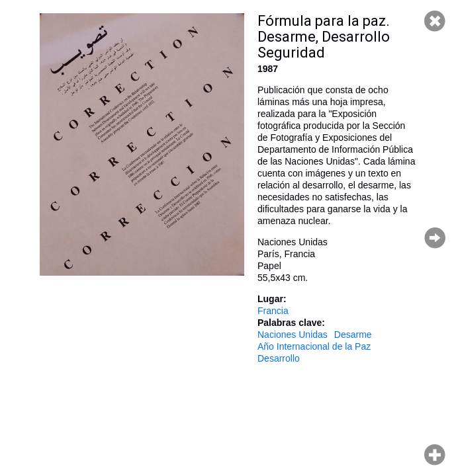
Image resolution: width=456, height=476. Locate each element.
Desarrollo (279, 358)
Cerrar (435, 21)
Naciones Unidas (293, 335)
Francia (273, 311)
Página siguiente (435, 238)
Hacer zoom (435, 455)
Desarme (353, 335)
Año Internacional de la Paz (314, 346)
